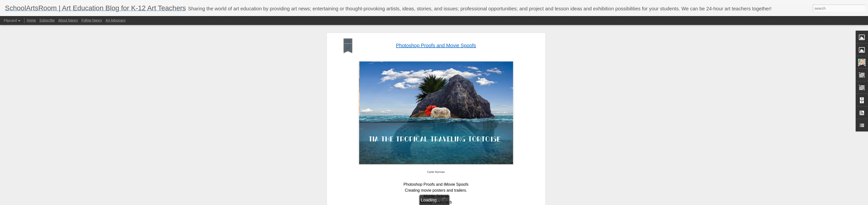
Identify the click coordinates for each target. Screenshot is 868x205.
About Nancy (68, 20)
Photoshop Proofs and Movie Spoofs (436, 45)
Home (31, 20)
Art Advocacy (116, 20)
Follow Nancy (92, 20)
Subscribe (47, 20)
